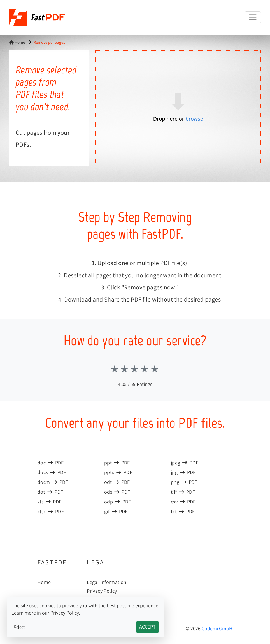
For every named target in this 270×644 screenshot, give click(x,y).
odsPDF (117, 492)
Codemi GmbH (217, 628)
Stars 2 (125, 369)
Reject (19, 627)
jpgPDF (183, 472)
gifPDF (116, 511)
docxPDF (52, 472)
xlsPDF (50, 502)
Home (17, 42)
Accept (147, 627)
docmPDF (53, 482)
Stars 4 (145, 369)
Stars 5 (155, 369)
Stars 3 (135, 369)
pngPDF (184, 482)
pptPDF (117, 463)
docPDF (51, 463)
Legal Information (107, 582)
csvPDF (183, 502)
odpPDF (118, 502)
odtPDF (117, 482)
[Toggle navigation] (253, 17)
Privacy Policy (102, 591)
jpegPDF (185, 463)
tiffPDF (183, 492)
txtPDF (183, 511)
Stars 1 (115, 369)
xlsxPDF (51, 511)
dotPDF (50, 492)
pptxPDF (118, 472)
